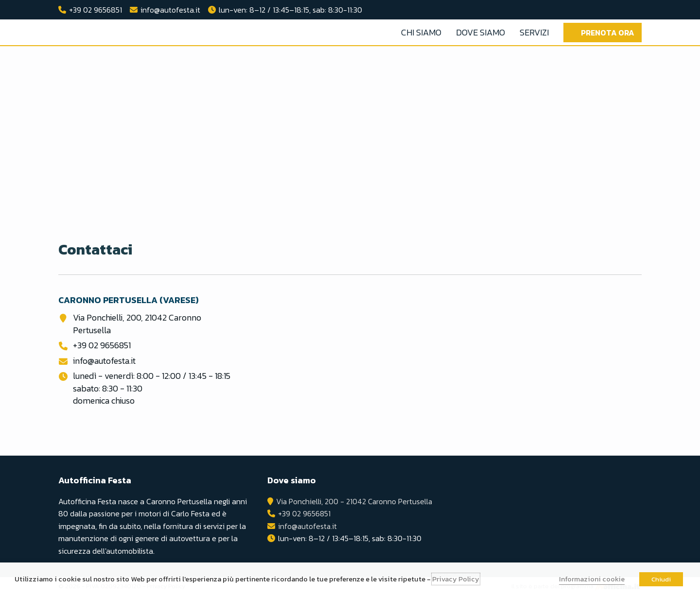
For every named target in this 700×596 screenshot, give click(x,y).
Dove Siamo (481, 32)
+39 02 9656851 (96, 10)
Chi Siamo (421, 32)
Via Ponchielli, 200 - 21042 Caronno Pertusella (354, 501)
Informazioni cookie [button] (592, 579)
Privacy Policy (456, 579)
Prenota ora (608, 33)
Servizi (534, 32)
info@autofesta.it (170, 10)
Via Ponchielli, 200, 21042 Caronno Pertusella (137, 324)
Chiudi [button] (661, 579)
